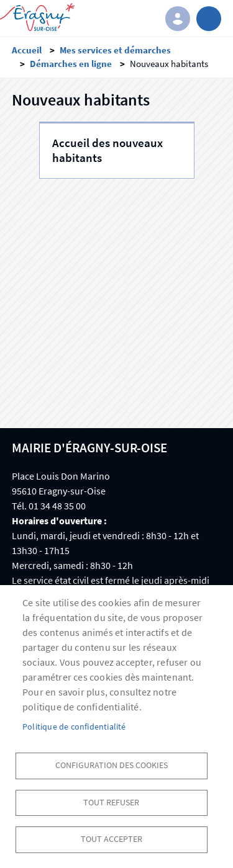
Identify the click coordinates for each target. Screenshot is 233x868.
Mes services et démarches (115, 50)
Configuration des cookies (112, 765)
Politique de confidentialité (74, 727)
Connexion (178, 19)
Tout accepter (112, 839)
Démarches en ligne (71, 64)
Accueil (27, 50)
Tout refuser (111, 803)
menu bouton (209, 19)
